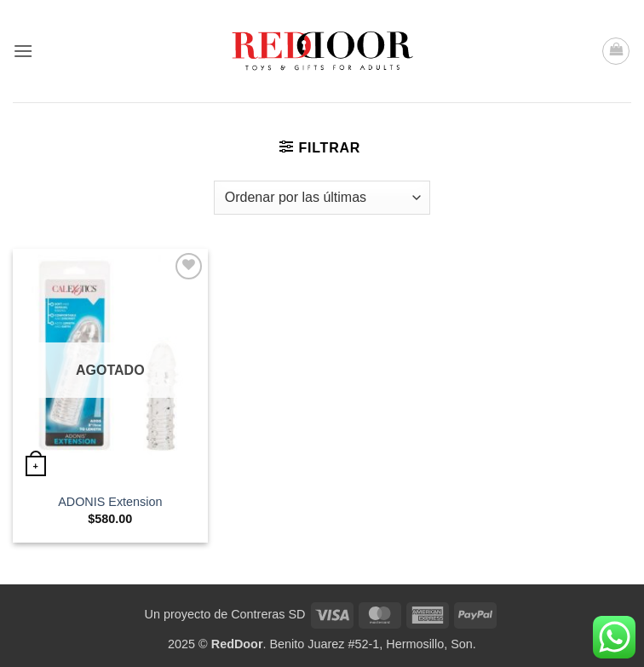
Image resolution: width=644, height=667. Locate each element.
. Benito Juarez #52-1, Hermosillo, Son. (344, 644)
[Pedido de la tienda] (322, 198)
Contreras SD (268, 614)
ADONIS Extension (110, 502)
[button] (23, 51)
